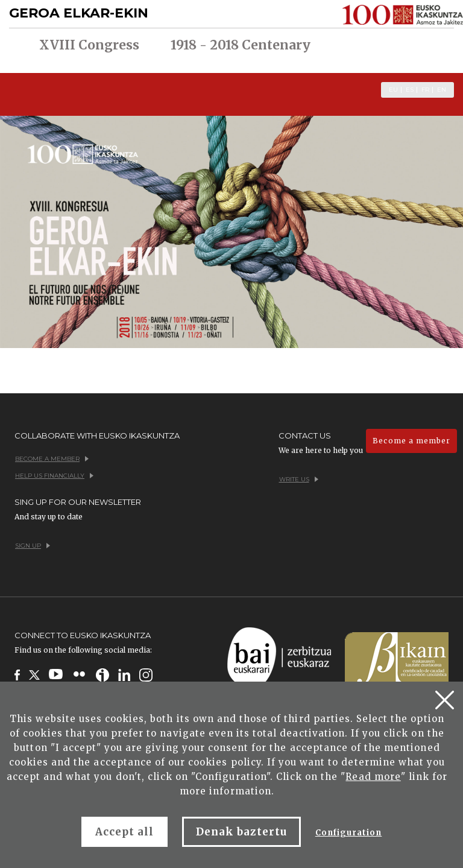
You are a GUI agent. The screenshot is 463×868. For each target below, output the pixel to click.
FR (425, 90)
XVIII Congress (89, 45)
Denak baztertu (241, 832)
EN (442, 90)
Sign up (33, 546)
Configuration (349, 833)
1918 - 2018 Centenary (241, 45)
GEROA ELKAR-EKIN (79, 13)
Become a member (411, 441)
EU (393, 90)
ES (410, 90)
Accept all (124, 832)
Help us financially (54, 476)
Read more (373, 777)
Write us (299, 479)
